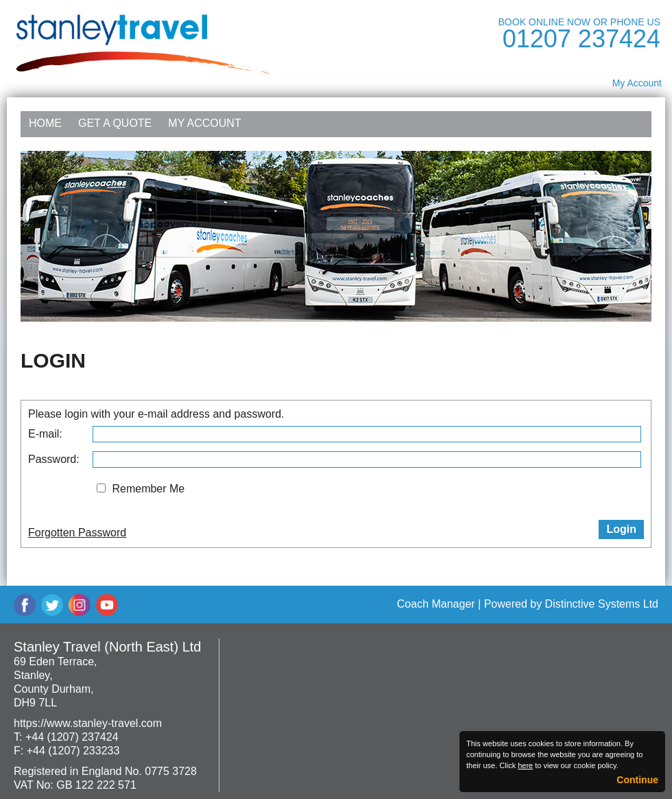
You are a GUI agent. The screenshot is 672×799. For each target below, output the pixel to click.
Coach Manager (436, 604)
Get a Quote (115, 123)
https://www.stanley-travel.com (88, 723)
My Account (637, 83)
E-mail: (45, 434)
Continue (637, 780)
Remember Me (148, 489)
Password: (54, 459)
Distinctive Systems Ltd (602, 604)
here (525, 765)
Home (45, 123)
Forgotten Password (77, 533)
